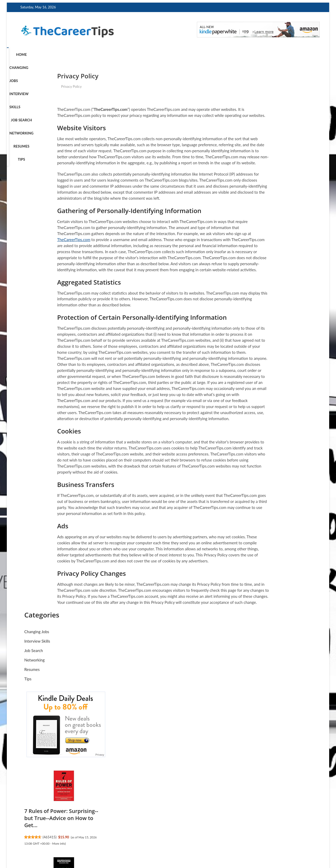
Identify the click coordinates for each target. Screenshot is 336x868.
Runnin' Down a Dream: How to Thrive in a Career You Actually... (273, 787)
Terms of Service (252, 844)
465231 (262, 806)
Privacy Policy (219, 844)
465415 (262, 298)
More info (271, 305)
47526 (261, 633)
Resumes (174, 55)
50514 (261, 378)
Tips (191, 55)
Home (24, 55)
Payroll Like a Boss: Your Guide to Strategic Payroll (275, 362)
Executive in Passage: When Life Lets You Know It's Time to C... (275, 613)
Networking (147, 55)
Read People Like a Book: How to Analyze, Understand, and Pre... (274, 445)
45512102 (264, 719)
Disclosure (282, 844)
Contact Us (307, 844)
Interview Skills (86, 55)
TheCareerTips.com (33, 240)
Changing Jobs (50, 55)
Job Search (118, 55)
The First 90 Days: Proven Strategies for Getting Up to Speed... (271, 700)
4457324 (263, 465)
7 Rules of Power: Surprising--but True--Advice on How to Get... (273, 279)
